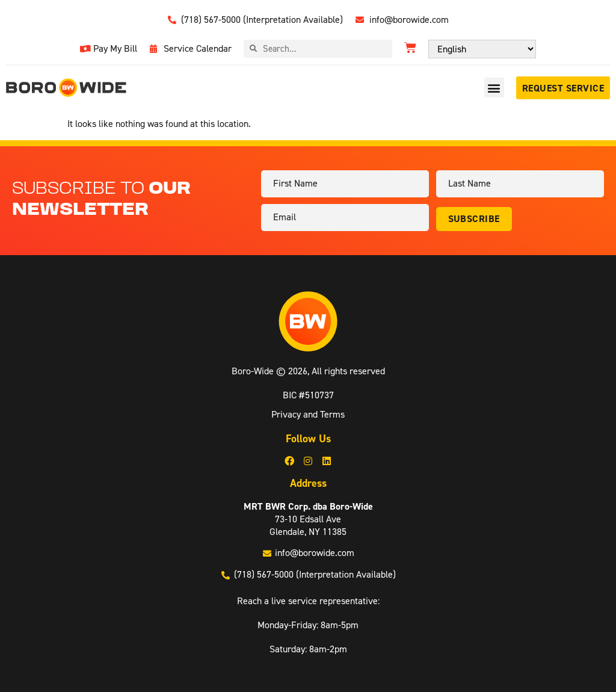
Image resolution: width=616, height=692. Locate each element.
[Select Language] (482, 49)
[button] (494, 88)
